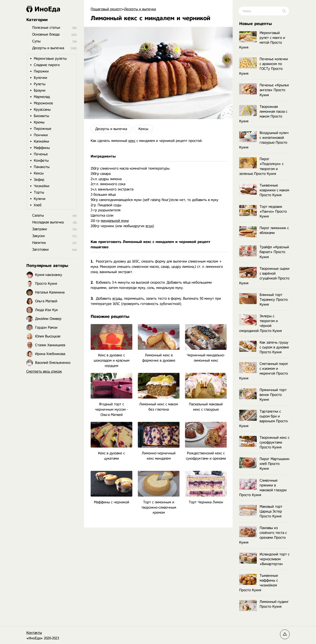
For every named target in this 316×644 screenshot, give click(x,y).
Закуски (39, 236)
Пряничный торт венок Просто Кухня (263, 395)
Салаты (38, 215)
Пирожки (41, 71)
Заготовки (40, 249)
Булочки (40, 78)
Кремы (39, 122)
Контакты (34, 633)
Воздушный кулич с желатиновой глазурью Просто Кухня (264, 140)
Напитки (39, 243)
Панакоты (42, 167)
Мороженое (43, 103)
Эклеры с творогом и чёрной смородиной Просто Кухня (260, 323)
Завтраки (40, 229)
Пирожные (43, 129)
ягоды (117, 298)
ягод (149, 226)
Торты (39, 192)
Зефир (39, 180)
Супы (36, 41)
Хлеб (38, 205)
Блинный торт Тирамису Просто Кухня (263, 300)
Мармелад (42, 97)
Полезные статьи (46, 28)
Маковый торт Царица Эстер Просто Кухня (261, 511)
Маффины (42, 148)
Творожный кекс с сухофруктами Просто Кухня (264, 442)
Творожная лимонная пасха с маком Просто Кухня (263, 114)
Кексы (143, 129)
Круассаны (42, 110)
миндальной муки (115, 221)
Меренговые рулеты (50, 59)
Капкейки (41, 141)
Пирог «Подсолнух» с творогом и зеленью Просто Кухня (261, 166)
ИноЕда (43, 9)
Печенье (41, 154)
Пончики (41, 135)
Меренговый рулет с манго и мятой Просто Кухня (262, 40)
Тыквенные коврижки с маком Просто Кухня (264, 190)
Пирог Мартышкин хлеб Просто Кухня (264, 464)
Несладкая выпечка (48, 222)
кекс (132, 141)
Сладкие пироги (47, 65)
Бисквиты (41, 116)
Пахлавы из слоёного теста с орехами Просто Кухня (263, 535)
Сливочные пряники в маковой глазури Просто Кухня (263, 488)
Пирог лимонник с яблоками (264, 231)
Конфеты (41, 161)
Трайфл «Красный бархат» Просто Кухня (264, 252)
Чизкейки (42, 186)
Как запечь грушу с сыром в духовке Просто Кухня (264, 347)
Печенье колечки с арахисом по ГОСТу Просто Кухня (264, 66)
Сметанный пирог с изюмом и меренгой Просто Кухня (264, 371)
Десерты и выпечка (111, 129)
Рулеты (40, 84)
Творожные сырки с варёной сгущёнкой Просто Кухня (264, 276)
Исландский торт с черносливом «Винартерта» (264, 559)
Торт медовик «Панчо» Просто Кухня (263, 211)
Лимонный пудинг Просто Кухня (264, 604)
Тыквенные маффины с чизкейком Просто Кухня (259, 583)
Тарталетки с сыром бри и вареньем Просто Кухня (263, 419)
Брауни (40, 90)
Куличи (40, 199)
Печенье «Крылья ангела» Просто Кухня (264, 90)
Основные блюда (46, 34)
